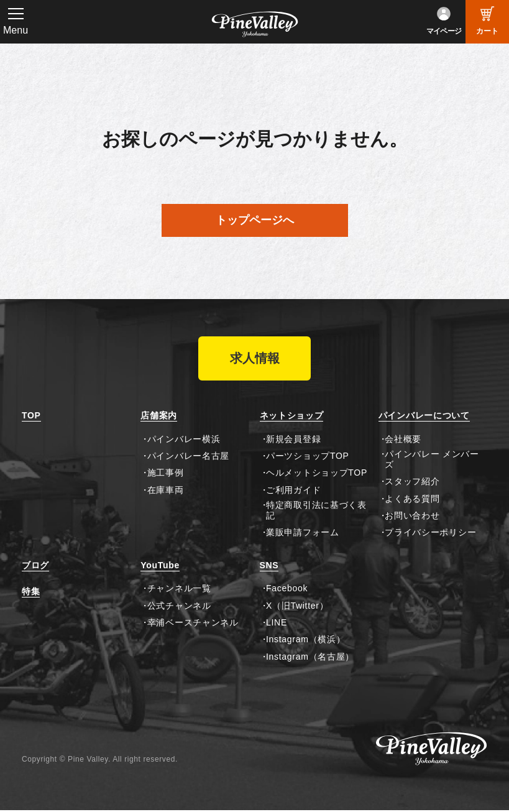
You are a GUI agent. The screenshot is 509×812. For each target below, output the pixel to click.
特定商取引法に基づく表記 (316, 512)
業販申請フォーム (303, 534)
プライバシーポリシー (430, 534)
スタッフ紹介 (412, 483)
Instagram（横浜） (305, 641)
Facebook (287, 590)
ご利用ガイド (293, 491)
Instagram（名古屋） (310, 658)
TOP (31, 417)
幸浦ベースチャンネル (193, 624)
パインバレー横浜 (184, 440)
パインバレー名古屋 (188, 457)
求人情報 (255, 359)
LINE (277, 624)
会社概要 (403, 440)
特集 (31, 593)
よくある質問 (412, 500)
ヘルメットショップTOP (317, 474)
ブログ (35, 566)
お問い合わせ (412, 517)
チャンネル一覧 (179, 590)
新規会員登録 (293, 440)
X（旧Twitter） (297, 607)
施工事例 (166, 474)
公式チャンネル (179, 607)
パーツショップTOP (308, 457)
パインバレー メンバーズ (432, 460)
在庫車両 (166, 491)
